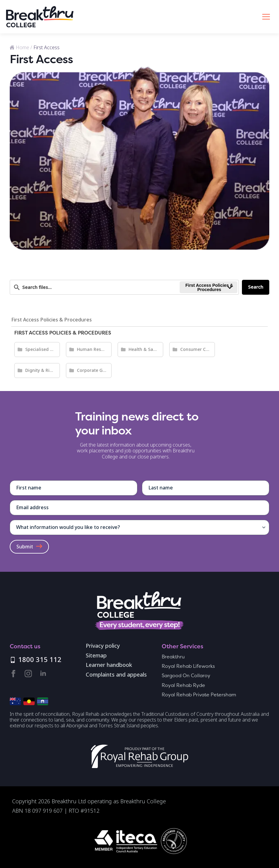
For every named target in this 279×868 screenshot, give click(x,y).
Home (22, 48)
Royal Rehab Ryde (183, 685)
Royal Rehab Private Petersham (199, 695)
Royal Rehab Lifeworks (188, 666)
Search (256, 287)
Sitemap (96, 656)
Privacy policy (103, 646)
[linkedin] (43, 674)
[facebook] (13, 674)
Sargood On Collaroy (186, 676)
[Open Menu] (266, 17)
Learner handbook (109, 665)
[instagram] (28, 674)
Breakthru (173, 657)
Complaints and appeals (116, 675)
